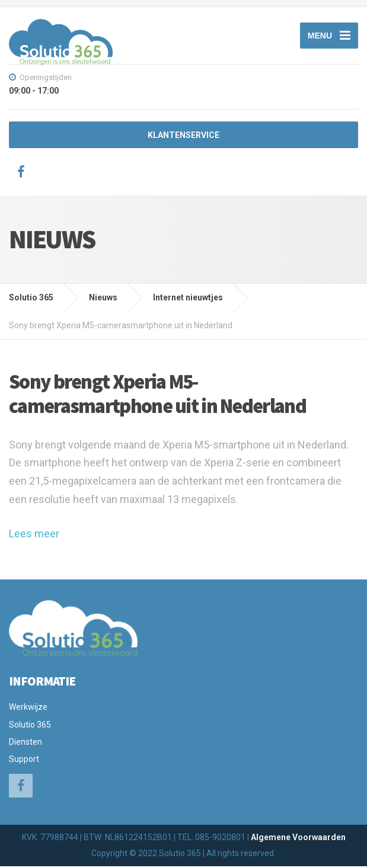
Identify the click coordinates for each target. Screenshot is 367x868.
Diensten (25, 744)
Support (24, 761)
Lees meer (34, 536)
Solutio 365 (30, 726)
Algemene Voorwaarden (298, 839)
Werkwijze (28, 709)
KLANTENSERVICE (183, 137)
